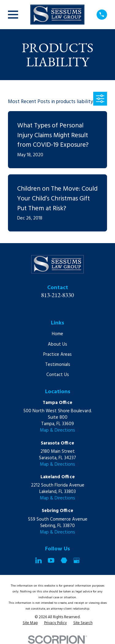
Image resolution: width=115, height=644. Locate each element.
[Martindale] (64, 560)
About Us (57, 344)
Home (57, 334)
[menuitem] (30, 623)
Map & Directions (57, 430)
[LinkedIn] (38, 560)
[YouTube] (51, 560)
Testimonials (58, 365)
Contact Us (58, 375)
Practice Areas (57, 355)
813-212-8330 (58, 295)
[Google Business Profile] (77, 560)
